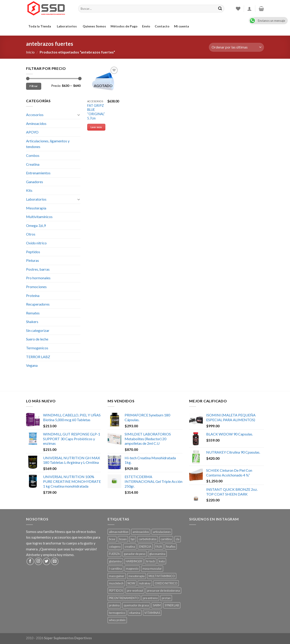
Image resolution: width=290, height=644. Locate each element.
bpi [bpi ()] (133, 539)
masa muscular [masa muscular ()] (152, 569)
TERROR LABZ (38, 357)
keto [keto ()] (162, 561)
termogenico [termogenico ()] (117, 613)
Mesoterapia (36, 208)
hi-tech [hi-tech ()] (151, 561)
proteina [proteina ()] (114, 605)
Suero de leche (37, 339)
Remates (33, 313)
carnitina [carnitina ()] (166, 539)
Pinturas (33, 260)
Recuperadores (38, 304)
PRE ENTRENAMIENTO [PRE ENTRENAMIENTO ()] (124, 598)
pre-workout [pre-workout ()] (135, 591)
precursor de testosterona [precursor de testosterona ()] (163, 591)
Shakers (32, 322)
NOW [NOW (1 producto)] (131, 583)
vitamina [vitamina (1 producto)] (135, 613)
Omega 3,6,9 (36, 225)
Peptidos (33, 252)
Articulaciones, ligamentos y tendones (48, 144)
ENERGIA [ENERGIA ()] (145, 547)
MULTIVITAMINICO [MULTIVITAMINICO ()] (162, 576)
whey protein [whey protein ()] (117, 620)
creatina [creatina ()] (130, 547)
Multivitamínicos (39, 217)
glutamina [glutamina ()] (115, 561)
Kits (29, 190)
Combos (33, 155)
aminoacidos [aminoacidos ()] (141, 532)
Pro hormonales (38, 278)
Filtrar (34, 86)
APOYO (32, 132)
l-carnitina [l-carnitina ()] (115, 569)
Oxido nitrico (36, 243)
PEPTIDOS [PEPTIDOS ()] (116, 591)
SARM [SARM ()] (157, 605)
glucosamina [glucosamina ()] (157, 554)
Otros (31, 234)
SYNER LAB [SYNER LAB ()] (172, 605)
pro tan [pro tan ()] (166, 598)
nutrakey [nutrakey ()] (145, 583)
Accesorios (35, 115)
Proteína (33, 295)
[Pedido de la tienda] (236, 47)
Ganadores (35, 182)
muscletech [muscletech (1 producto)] (116, 583)
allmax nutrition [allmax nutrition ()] (119, 532)
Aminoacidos (36, 123)
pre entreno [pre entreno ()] (150, 598)
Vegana (32, 365)
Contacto (162, 26)
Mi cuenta (181, 26)
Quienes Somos (94, 26)
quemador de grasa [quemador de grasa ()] (136, 605)
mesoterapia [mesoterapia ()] (137, 576)
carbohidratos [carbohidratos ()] (148, 539)
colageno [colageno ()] (115, 547)
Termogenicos (37, 348)
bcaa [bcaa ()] (112, 539)
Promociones (36, 287)
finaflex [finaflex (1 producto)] (171, 547)
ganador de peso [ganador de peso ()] (135, 554)
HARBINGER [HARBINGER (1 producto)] (134, 561)
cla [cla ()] (178, 539)
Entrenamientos (38, 173)
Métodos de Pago (124, 26)
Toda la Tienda (40, 26)
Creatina (33, 164)
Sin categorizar (38, 330)
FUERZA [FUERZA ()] (114, 554)
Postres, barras (38, 269)
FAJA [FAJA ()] (159, 547)
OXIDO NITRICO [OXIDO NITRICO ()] (166, 583)
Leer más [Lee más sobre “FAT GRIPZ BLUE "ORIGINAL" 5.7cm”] (96, 127)
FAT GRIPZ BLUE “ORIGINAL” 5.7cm (96, 112)
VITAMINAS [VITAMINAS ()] (152, 613)
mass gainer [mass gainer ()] (117, 576)
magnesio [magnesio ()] (132, 569)
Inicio (30, 52)
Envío (146, 26)
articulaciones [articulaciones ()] (162, 532)
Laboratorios (68, 26)
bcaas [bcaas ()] (123, 539)
